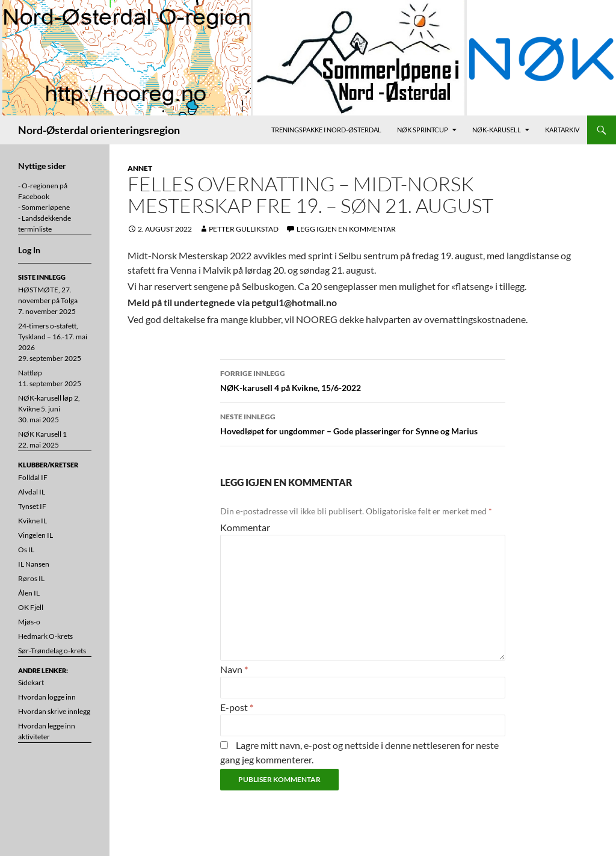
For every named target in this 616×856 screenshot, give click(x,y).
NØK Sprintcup (423, 130)
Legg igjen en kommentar (346, 229)
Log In (29, 250)
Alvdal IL (32, 492)
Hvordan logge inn (47, 697)
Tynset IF (32, 506)
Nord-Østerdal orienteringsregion (99, 130)
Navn (234, 669)
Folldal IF (33, 477)
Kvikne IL (32, 521)
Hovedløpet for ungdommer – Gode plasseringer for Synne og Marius (363, 423)
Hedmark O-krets (45, 636)
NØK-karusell (497, 130)
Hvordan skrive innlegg (54, 711)
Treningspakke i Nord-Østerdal (326, 130)
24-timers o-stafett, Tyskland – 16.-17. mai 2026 (53, 337)
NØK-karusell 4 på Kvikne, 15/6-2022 (363, 380)
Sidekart (31, 682)
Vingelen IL (35, 535)
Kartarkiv (562, 130)
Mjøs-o (29, 622)
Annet (140, 168)
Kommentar (245, 527)
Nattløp (30, 373)
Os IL (26, 550)
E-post (237, 707)
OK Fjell (31, 607)
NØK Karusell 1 (42, 434)
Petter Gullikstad (244, 229)
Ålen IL (29, 593)
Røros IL (31, 578)
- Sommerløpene (44, 207)
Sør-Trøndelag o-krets (52, 651)
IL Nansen (34, 564)
